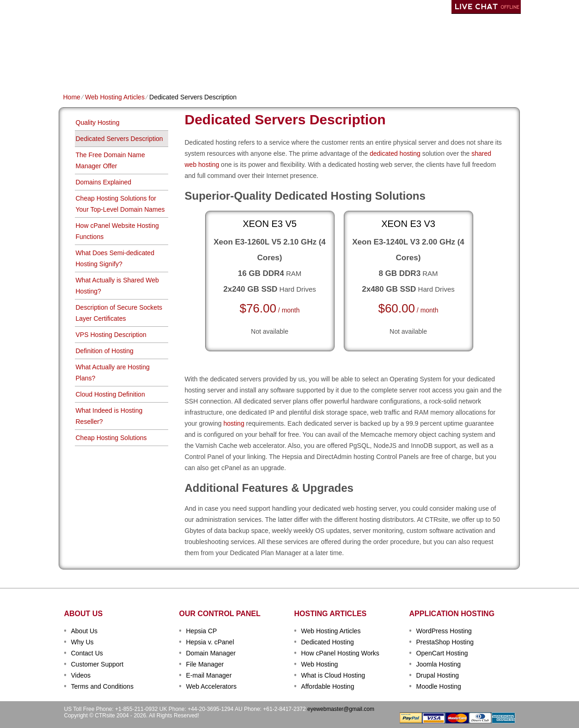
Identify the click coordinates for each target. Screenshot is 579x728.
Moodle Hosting (439, 686)
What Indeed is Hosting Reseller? (109, 416)
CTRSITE (94, 32)
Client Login (243, 7)
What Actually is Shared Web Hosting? (117, 286)
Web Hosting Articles (115, 97)
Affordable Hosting (328, 686)
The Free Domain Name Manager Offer (110, 160)
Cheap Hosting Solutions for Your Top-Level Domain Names (120, 204)
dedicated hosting (395, 153)
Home (72, 68)
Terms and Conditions (102, 686)
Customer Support (98, 664)
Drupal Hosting (438, 675)
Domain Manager (211, 653)
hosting (234, 423)
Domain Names (170, 68)
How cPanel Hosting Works (340, 653)
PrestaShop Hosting (445, 642)
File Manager (205, 664)
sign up (469, 35)
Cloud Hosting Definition (110, 394)
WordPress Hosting (444, 631)
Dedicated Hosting (284, 68)
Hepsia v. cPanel (210, 642)
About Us (85, 631)
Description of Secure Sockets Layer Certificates (119, 313)
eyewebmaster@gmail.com (341, 709)
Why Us (82, 642)
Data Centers (348, 68)
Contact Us (87, 653)
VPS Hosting (223, 68)
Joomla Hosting (439, 664)
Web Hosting (320, 664)
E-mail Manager (209, 675)
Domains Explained (104, 182)
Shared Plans (114, 68)
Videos (81, 675)
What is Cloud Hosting (333, 675)
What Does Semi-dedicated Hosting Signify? (115, 258)
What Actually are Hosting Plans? (113, 373)
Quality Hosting (98, 122)
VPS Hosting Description (111, 335)
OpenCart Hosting (442, 653)
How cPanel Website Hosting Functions (117, 231)
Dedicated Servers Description (119, 139)
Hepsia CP (202, 631)
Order (390, 68)
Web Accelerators (211, 686)
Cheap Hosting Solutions (111, 438)
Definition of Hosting (105, 351)
